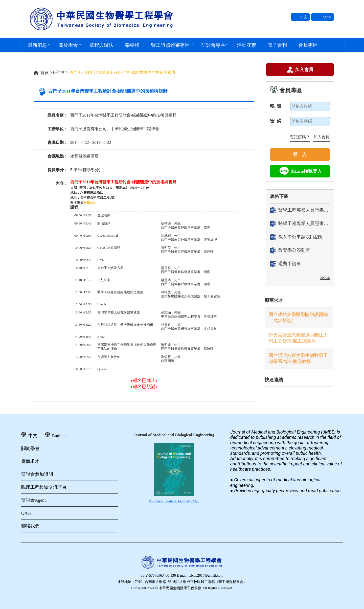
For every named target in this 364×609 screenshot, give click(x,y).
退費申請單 (286, 264)
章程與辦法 (101, 45)
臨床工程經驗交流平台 (44, 487)
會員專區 (308, 45)
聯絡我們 (30, 526)
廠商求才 (274, 300)
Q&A (26, 513)
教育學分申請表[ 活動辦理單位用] (300, 237)
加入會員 (304, 70)
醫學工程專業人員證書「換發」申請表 (300, 224)
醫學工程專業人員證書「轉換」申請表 (300, 210)
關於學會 (68, 45)
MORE (325, 277)
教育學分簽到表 (290, 250)
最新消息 (37, 45)
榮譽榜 (132, 45)
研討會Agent (33, 500)
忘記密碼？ (300, 137)
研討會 (59, 72)
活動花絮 (246, 45)
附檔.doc (90, 203)
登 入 (300, 154)
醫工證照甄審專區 (170, 45)
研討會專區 (213, 45)
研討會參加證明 (37, 474)
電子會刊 (277, 45)
